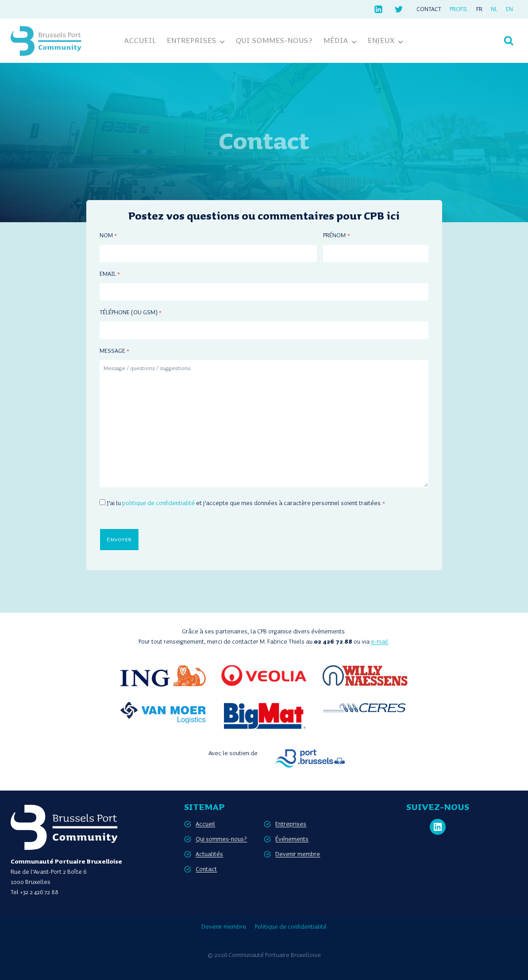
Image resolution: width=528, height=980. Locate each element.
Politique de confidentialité (291, 926)
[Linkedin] (378, 9)
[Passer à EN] (510, 9)
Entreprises (291, 823)
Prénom (336, 236)
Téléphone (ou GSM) (131, 313)
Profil (459, 9)
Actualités (209, 853)
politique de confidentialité (158, 503)
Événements (292, 838)
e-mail (380, 641)
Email (110, 275)
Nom (108, 236)
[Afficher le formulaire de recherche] (509, 41)
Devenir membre (298, 853)
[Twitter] (399, 9)
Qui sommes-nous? (274, 41)
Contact (429, 9)
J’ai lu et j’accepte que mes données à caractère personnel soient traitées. (246, 503)
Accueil (140, 41)
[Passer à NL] (494, 9)
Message (114, 352)
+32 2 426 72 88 (39, 891)
